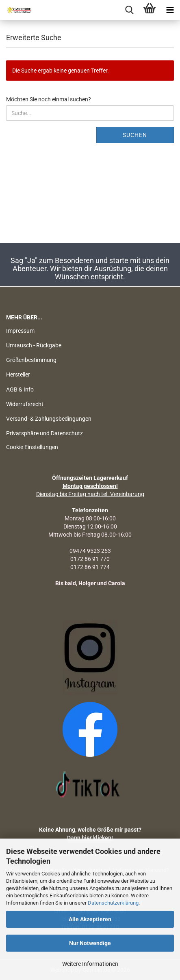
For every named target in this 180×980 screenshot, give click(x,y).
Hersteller (18, 374)
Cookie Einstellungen (32, 447)
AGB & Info (20, 389)
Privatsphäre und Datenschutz (44, 433)
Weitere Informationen (90, 964)
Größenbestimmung (31, 360)
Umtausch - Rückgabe (34, 345)
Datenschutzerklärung (113, 903)
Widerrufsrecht (25, 404)
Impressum (20, 331)
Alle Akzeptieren (90, 919)
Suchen (135, 135)
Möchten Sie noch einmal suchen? (49, 99)
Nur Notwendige (90, 943)
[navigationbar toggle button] (170, 10)
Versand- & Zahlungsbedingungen (49, 419)
